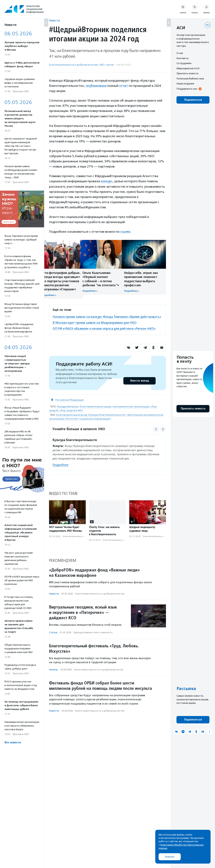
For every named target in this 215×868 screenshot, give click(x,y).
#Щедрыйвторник (67, 411)
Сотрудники (184, 63)
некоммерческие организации (131, 411)
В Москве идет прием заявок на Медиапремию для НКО (95, 327)
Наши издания (185, 83)
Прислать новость (188, 73)
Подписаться (193, 100)
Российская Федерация (70, 404)
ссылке (125, 231)
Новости (54, 20)
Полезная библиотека (190, 78)
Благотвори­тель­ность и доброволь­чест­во (74, 65)
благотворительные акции (95, 411)
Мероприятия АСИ (188, 68)
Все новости (13, 743)
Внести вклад (139, 385)
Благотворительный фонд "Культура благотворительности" (91, 419)
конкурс (107, 181)
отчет (124, 86)
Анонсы (53, 674)
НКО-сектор (107, 65)
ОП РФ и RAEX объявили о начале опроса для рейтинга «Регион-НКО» (105, 333)
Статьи (53, 637)
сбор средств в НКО (71, 415)
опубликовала (96, 86)
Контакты (183, 58)
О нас (180, 53)
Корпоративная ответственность (93, 637)
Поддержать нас (187, 89)
